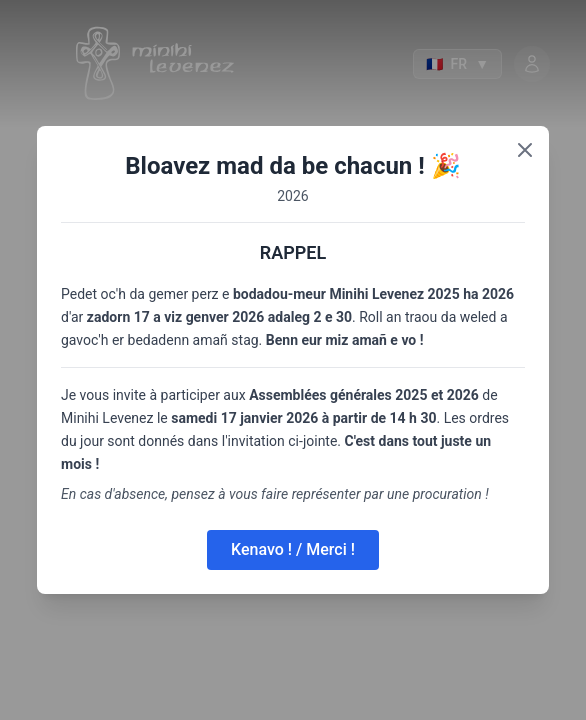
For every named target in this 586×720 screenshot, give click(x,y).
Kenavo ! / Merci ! (293, 549)
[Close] (525, 150)
